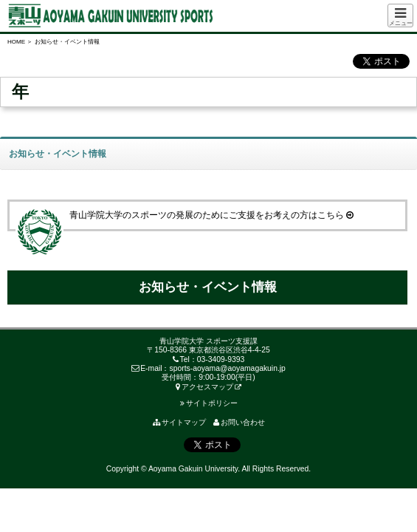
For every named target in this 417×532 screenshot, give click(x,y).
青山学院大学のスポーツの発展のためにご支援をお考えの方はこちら (185, 215)
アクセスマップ (204, 387)
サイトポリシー (209, 403)
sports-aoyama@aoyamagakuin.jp (228, 368)
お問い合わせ (239, 422)
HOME (16, 42)
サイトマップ (179, 422)
